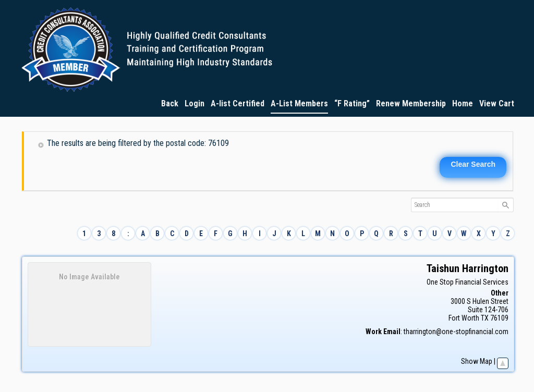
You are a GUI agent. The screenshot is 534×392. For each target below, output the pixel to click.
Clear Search (473, 164)
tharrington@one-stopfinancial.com (456, 332)
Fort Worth (464, 318)
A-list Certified (238, 103)
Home (463, 103)
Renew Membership (411, 103)
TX (485, 318)
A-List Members (299, 103)
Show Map (477, 361)
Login (195, 103)
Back (170, 103)
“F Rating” (352, 103)
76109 (499, 318)
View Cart (497, 103)
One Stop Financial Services (468, 282)
